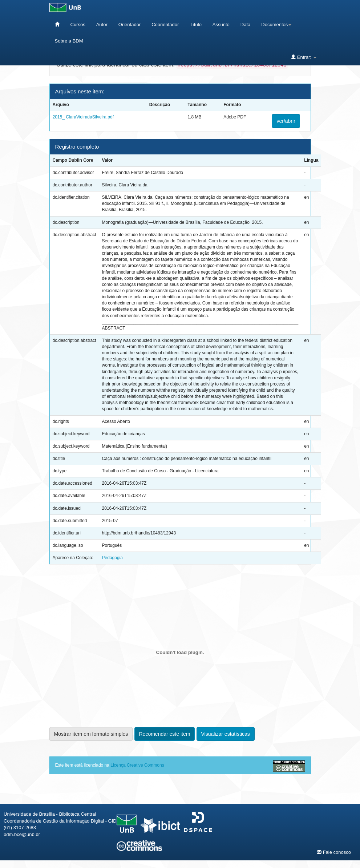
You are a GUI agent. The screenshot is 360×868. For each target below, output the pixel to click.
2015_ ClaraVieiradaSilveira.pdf (83, 117)
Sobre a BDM (69, 41)
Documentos (276, 25)
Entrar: (304, 57)
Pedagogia (112, 558)
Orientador (130, 25)
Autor (102, 25)
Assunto (221, 25)
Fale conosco (334, 852)
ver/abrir (286, 121)
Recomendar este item (165, 734)
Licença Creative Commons (137, 765)
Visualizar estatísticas (226, 734)
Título (196, 25)
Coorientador (165, 25)
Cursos (78, 25)
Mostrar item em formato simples (91, 734)
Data (245, 25)
